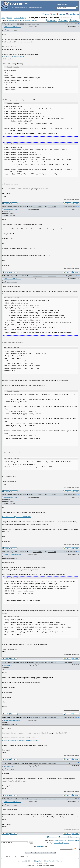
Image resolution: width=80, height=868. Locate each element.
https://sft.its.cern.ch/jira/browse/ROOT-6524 (16, 516)
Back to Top (41, 846)
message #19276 (37, 661)
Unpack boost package (61, 842)
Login (69, 14)
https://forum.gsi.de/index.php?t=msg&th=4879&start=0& (20, 739)
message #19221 (35, 24)
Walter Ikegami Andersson (13, 27)
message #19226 (37, 207)
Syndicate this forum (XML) (66, 848)
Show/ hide (16, 67)
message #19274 (37, 551)
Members (61, 14)
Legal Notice (39, 860)
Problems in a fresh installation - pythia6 (67, 839)
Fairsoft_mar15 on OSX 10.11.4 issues (17, 24)
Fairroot (10, 18)
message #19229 (37, 494)
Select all (10, 67)
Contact (23, 860)
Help (53, 14)
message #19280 (37, 762)
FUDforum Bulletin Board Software (46, 865)
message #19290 (37, 798)
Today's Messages (12, 21)
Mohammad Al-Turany (11, 209)
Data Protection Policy (52, 860)
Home (76, 14)
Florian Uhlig (8, 664)
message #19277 (37, 717)
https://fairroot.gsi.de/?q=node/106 (13, 57)
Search (46, 14)
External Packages (20, 18)
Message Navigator (31, 21)
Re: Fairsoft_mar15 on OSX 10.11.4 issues (18, 206)
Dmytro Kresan (9, 765)
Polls (21, 21)
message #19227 (37, 276)
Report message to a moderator (71, 199)
